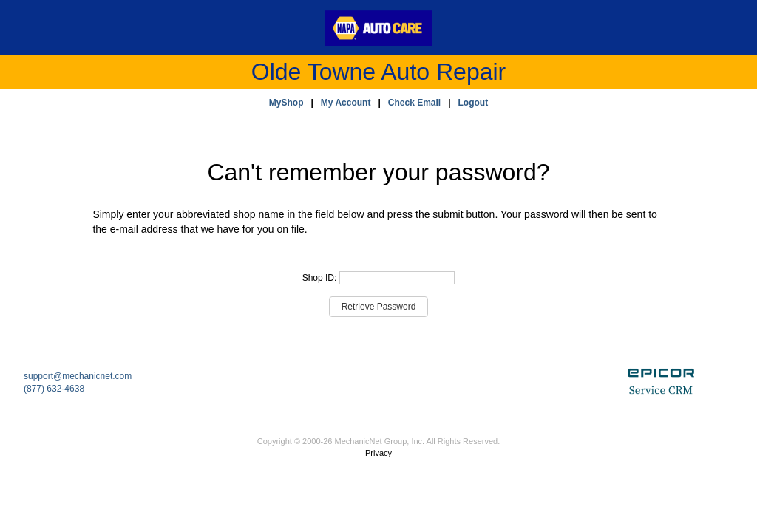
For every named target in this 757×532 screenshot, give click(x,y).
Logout (473, 103)
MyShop (286, 103)
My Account (346, 103)
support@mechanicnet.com (78, 376)
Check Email (414, 103)
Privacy (378, 453)
